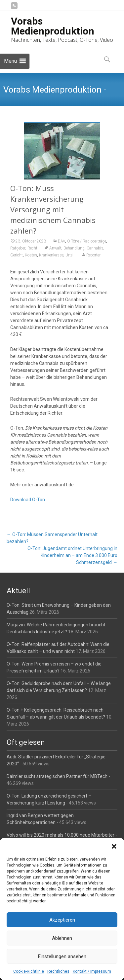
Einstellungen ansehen (62, 956)
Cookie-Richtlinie (29, 971)
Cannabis (95, 248)
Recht (32, 248)
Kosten (31, 255)
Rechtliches (58, 971)
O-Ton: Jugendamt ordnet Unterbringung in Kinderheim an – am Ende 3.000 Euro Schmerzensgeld (72, 555)
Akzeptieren (62, 920)
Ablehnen (62, 938)
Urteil (70, 255)
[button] (114, 846)
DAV (62, 241)
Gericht (17, 255)
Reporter (93, 255)
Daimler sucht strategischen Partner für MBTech (57, 776)
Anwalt (55, 248)
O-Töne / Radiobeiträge (87, 241)
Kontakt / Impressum (92, 971)
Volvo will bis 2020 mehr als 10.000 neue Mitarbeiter (61, 835)
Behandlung (74, 248)
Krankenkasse (51, 255)
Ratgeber (18, 248)
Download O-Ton (28, 500)
